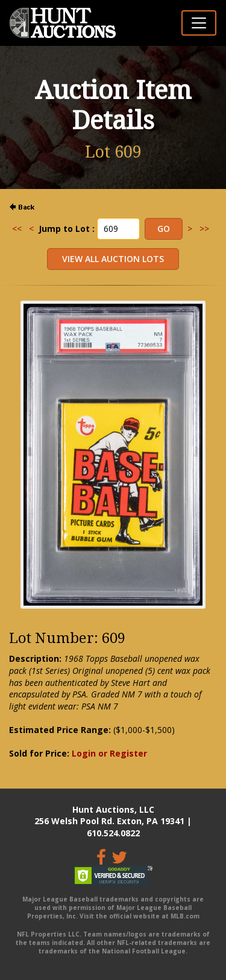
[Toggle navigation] (199, 23)
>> (204, 229)
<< (17, 229)
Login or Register (109, 753)
